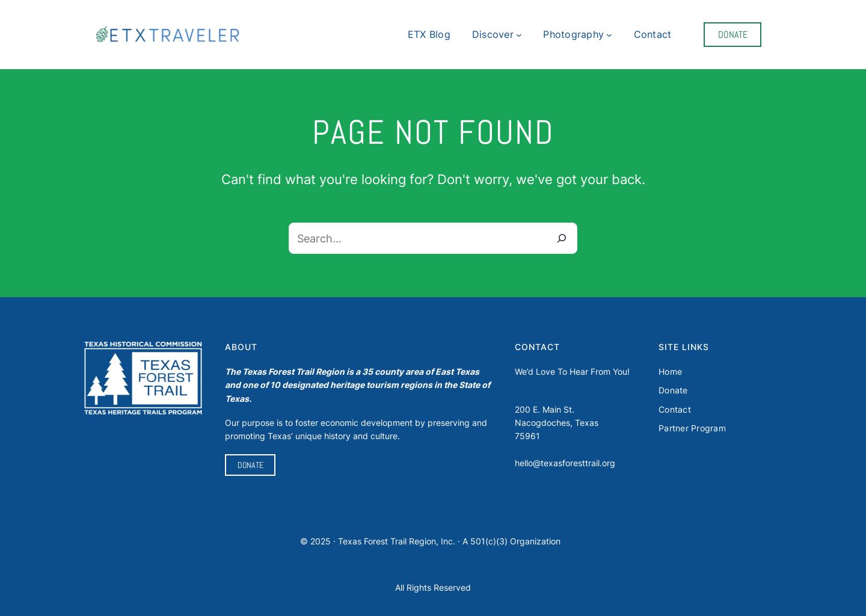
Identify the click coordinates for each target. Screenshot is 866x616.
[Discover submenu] (519, 35)
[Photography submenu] (609, 35)
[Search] (562, 238)
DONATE (733, 35)
